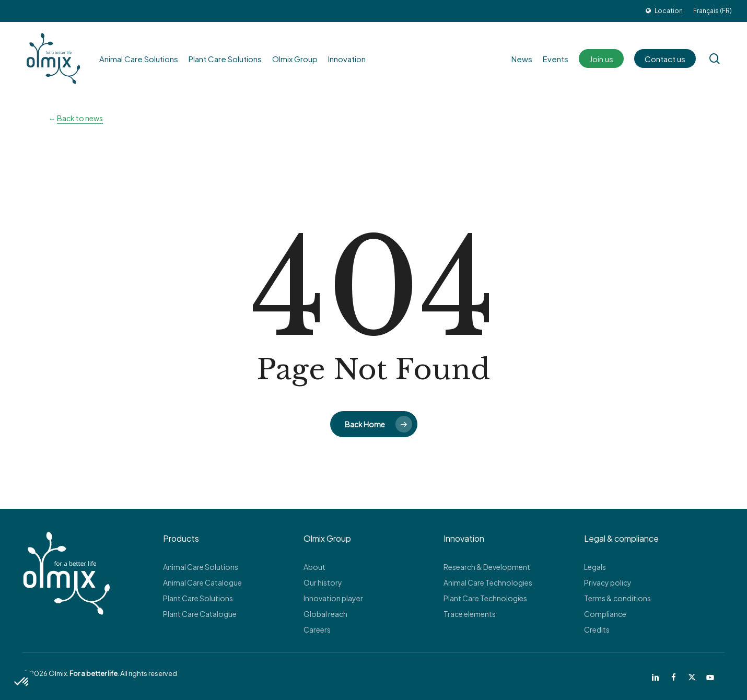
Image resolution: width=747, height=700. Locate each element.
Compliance (605, 614)
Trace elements (470, 614)
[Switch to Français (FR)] (713, 11)
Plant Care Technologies (485, 598)
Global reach (325, 614)
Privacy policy (608, 582)
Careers (317, 629)
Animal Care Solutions (201, 567)
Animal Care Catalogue (202, 582)
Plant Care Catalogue (200, 614)
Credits (597, 629)
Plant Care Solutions (198, 598)
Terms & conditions (617, 598)
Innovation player (333, 598)
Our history (323, 582)
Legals (595, 567)
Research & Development (487, 567)
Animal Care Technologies (488, 582)
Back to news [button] (80, 118)
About (314, 567)
